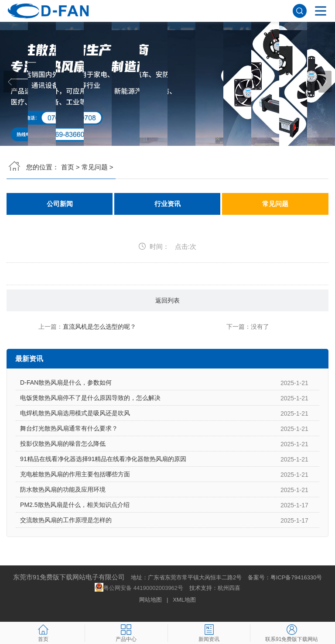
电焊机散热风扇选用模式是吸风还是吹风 (75, 413)
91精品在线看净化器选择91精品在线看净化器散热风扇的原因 (103, 459)
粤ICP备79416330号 (296, 577)
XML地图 (184, 600)
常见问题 (95, 167)
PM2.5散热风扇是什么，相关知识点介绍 (75, 505)
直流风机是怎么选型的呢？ (99, 327)
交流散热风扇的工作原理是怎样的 (66, 520)
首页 (68, 167)
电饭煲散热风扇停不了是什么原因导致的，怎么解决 (90, 398)
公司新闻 (60, 204)
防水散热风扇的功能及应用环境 (63, 489)
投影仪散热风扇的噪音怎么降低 (63, 444)
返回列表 (167, 300)
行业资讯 (167, 204)
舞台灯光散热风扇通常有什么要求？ (69, 428)
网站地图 (150, 600)
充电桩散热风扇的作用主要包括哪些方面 (75, 474)
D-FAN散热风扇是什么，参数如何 (66, 382)
